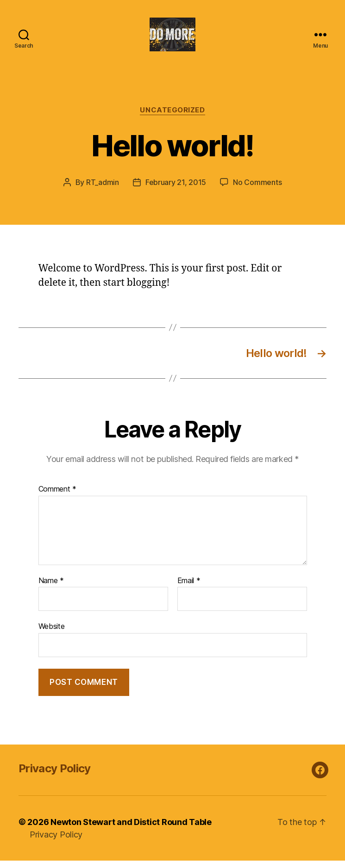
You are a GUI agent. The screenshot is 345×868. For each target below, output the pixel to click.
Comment (58, 497)
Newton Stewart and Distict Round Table (131, 829)
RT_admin (103, 190)
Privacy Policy (55, 776)
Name (51, 588)
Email (189, 588)
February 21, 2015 (176, 190)
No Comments (257, 190)
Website (52, 634)
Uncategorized (172, 118)
